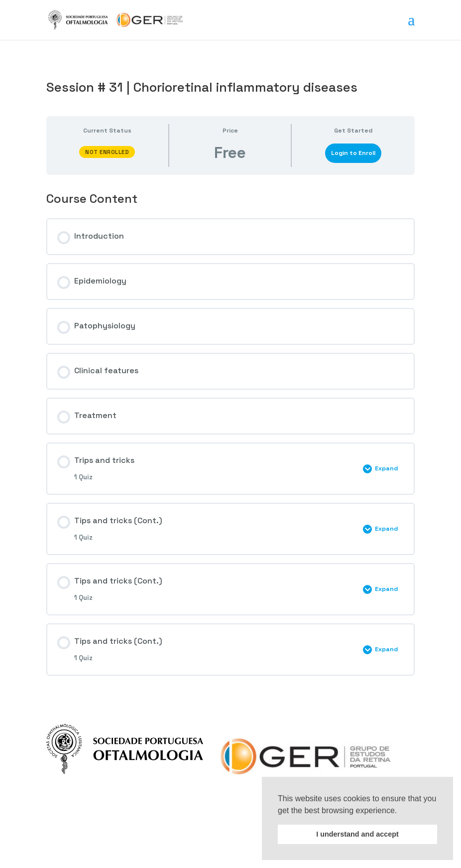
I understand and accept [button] (357, 834)
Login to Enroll (353, 153)
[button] (401, 811)
